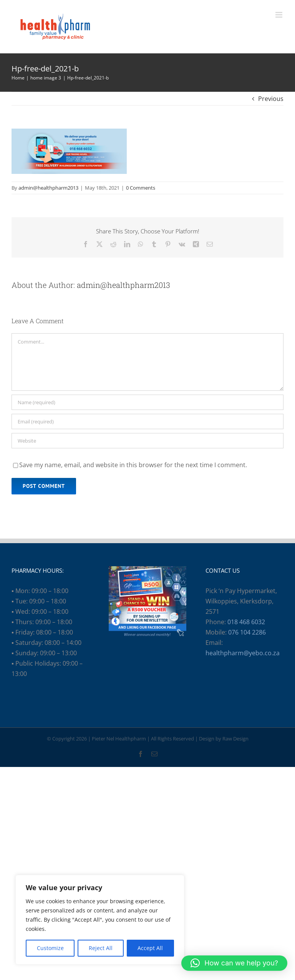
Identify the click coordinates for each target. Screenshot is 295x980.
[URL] (147, 441)
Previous (271, 99)
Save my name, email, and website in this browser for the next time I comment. (133, 465)
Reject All (101, 948)
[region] (100, 920)
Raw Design (235, 739)
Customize (50, 948)
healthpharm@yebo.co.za (243, 653)
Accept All (150, 948)
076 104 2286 (247, 632)
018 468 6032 (246, 622)
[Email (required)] (147, 421)
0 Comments (141, 188)
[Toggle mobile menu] (279, 15)
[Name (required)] (147, 402)
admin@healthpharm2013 (48, 188)
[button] (234, 963)
